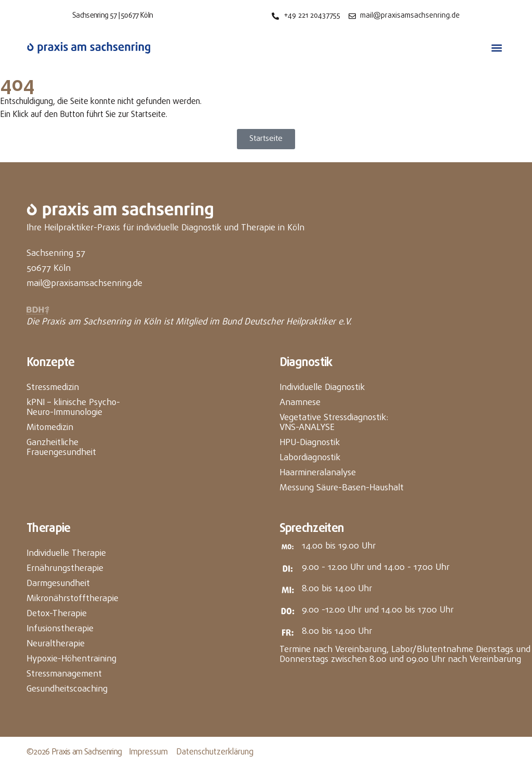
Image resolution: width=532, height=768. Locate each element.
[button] (497, 48)
